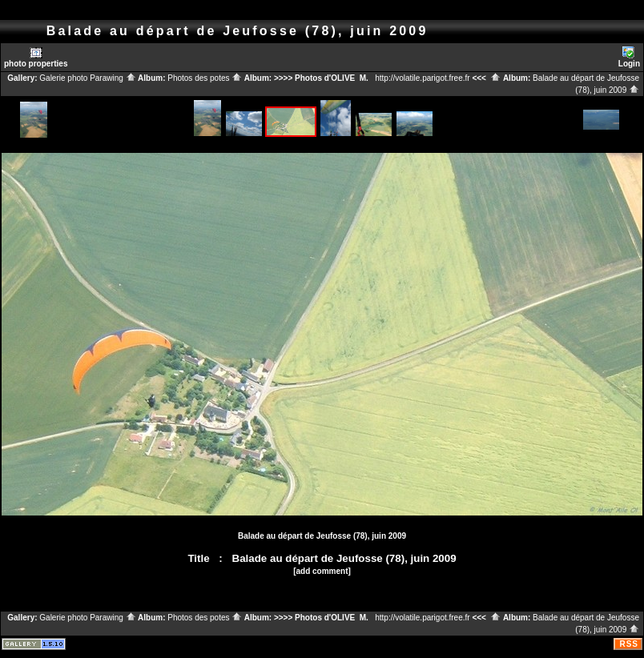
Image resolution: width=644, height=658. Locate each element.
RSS (629, 644)
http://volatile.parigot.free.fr (422, 78)
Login (629, 57)
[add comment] (322, 571)
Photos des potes (205, 78)
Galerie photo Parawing (87, 78)
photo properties (36, 57)
